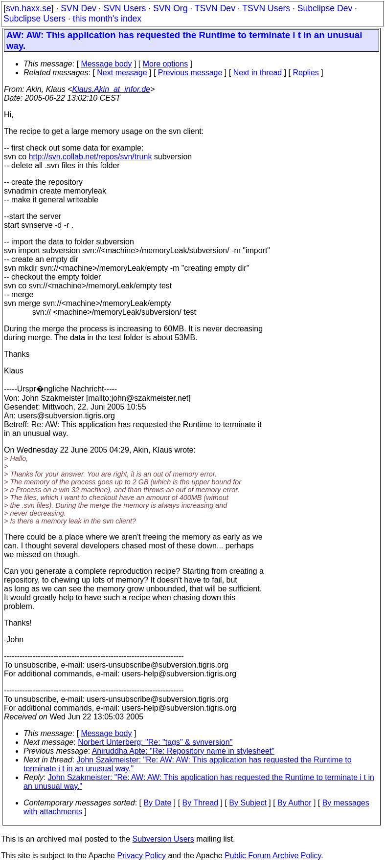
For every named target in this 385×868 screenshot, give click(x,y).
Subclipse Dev (325, 8)
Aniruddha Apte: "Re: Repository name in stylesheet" (183, 751)
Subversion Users (163, 839)
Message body (106, 64)
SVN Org (170, 8)
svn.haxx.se (29, 8)
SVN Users (125, 8)
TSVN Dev (215, 8)
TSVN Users (266, 8)
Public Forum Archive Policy (273, 856)
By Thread (201, 803)
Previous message (190, 73)
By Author (294, 803)
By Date (157, 803)
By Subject (248, 803)
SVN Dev (78, 8)
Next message (122, 73)
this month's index (107, 19)
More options (166, 64)
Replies (306, 73)
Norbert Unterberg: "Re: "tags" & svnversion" (155, 742)
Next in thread (258, 73)
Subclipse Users (34, 19)
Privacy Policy (141, 856)
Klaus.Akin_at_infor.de (111, 89)
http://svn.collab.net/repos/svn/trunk (91, 157)
